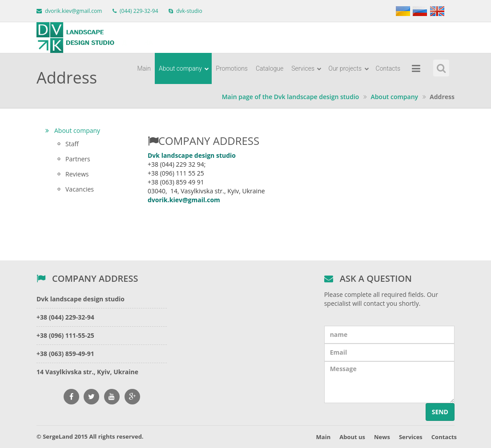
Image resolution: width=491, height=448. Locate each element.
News (382, 437)
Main (144, 68)
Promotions (232, 68)
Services (306, 68)
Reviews (77, 174)
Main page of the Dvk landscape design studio (291, 97)
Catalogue (270, 68)
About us (352, 437)
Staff (72, 144)
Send (440, 412)
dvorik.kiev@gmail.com (73, 11)
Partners (78, 159)
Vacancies (80, 189)
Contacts (388, 68)
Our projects (348, 68)
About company (184, 68)
